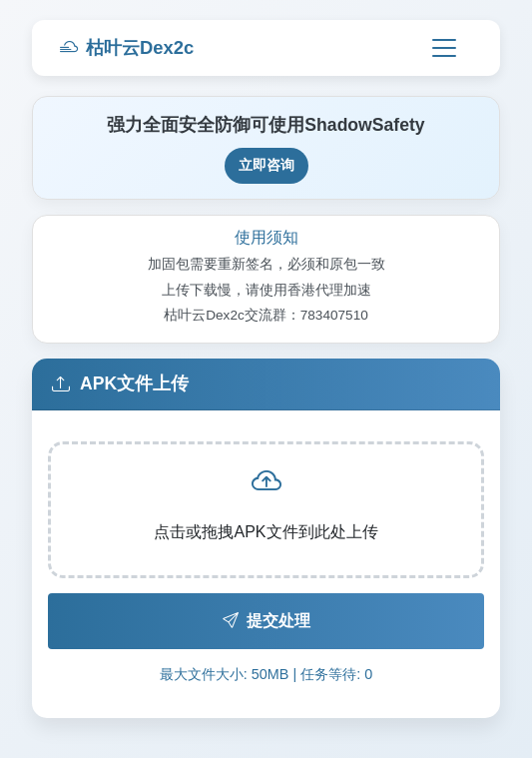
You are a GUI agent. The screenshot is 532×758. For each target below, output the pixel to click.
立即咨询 (266, 165)
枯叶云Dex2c (127, 48)
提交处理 (266, 621)
